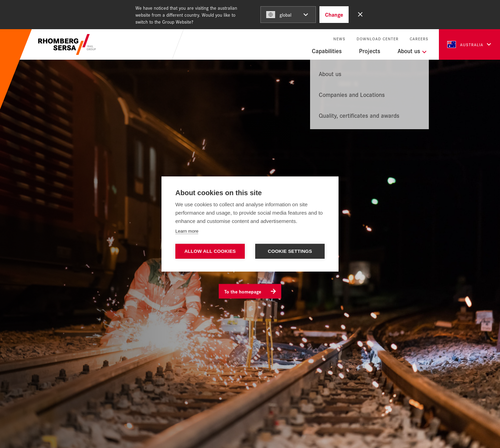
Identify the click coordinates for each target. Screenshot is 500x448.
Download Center (378, 39)
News (339, 39)
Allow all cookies (210, 251)
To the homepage (243, 291)
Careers (419, 39)
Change (334, 14)
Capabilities (327, 51)
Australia (465, 44)
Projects (370, 51)
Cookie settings (290, 251)
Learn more (187, 231)
